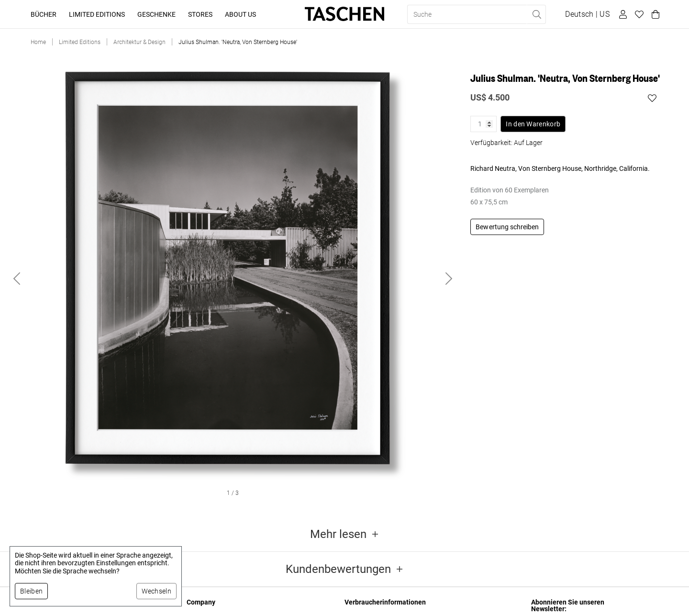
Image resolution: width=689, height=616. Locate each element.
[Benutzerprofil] (622, 14)
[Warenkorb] (654, 14)
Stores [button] (200, 14)
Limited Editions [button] (97, 14)
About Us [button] (240, 14)
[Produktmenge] (483, 124)
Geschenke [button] (156, 14)
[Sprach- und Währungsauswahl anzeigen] (587, 14)
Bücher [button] (44, 14)
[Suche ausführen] (536, 14)
